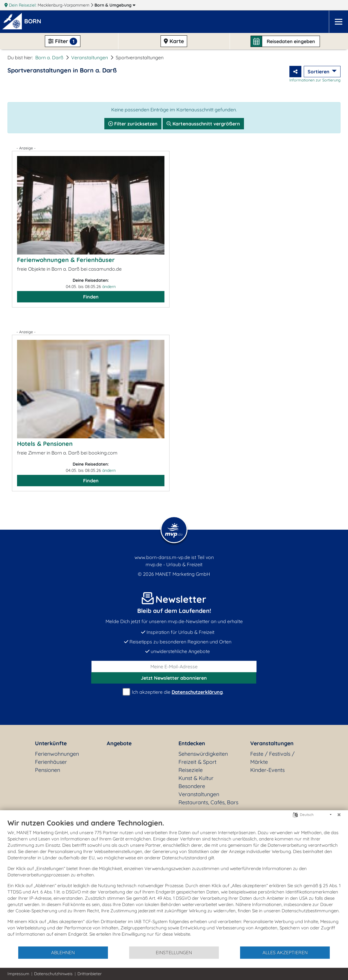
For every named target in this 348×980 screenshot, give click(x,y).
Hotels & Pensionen (45, 444)
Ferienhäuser (51, 762)
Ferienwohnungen (57, 754)
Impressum (18, 974)
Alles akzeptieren (285, 952)
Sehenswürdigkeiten (203, 754)
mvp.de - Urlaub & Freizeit (174, 564)
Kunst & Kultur (196, 778)
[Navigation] (338, 22)
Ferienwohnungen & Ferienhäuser (66, 260)
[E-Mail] (174, 667)
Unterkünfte (51, 743)
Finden (91, 297)
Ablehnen (63, 952)
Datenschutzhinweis (53, 974)
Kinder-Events (267, 770)
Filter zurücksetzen (133, 124)
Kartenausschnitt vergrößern (203, 124)
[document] (174, 882)
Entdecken (192, 743)
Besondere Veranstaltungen (199, 790)
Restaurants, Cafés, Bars (208, 802)
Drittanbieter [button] (90, 974)
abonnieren (174, 678)
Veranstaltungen (90, 57)
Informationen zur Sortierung (315, 80)
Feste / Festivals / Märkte (272, 758)
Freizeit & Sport (197, 762)
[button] (34, 22)
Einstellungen (174, 952)
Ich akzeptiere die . (174, 692)
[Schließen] (339, 815)
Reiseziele (191, 770)
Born (115, 5)
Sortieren (319, 72)
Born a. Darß (49, 57)
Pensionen (48, 770)
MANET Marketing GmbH (183, 574)
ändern (109, 287)
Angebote (119, 743)
